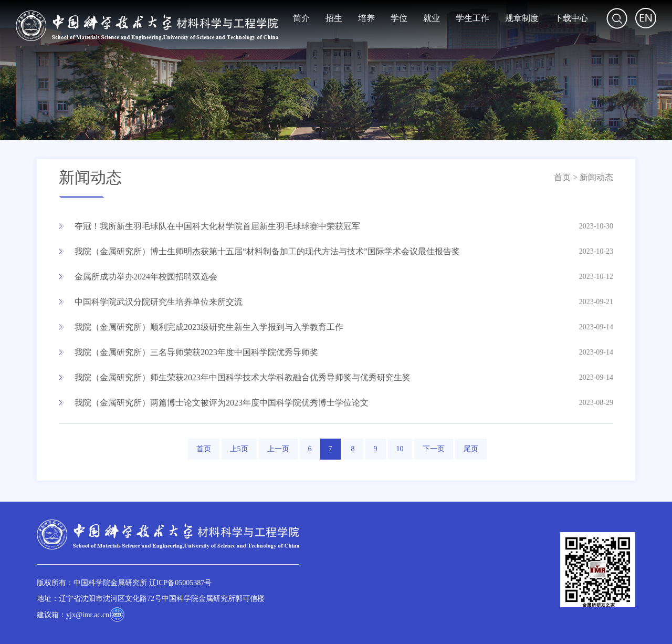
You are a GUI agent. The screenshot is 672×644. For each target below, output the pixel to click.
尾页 (471, 449)
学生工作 (472, 18)
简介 (301, 18)
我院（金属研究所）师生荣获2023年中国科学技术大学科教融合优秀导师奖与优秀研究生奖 (243, 377)
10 (400, 449)
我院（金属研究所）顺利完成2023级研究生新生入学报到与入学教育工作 (209, 327)
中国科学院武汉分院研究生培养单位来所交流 (159, 302)
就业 (432, 18)
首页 (562, 177)
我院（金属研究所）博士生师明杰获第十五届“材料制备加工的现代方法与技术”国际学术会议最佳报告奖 (267, 251)
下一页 (434, 449)
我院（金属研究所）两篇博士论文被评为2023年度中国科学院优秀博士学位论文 (222, 403)
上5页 (239, 449)
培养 (366, 18)
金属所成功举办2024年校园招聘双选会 (146, 277)
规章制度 (522, 18)
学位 (399, 18)
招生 (334, 18)
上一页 (278, 449)
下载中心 (571, 18)
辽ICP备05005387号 (181, 583)
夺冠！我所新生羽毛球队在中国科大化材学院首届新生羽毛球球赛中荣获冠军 (217, 226)
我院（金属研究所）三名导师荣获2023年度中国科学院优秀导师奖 (196, 352)
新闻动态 (596, 177)
